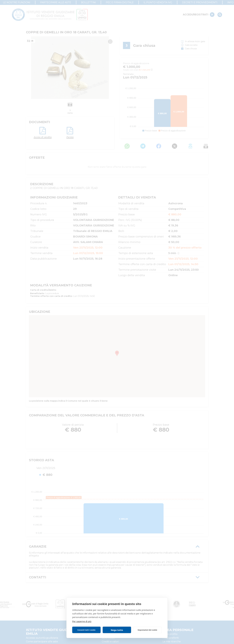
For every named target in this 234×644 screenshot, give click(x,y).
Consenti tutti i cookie (86, 630)
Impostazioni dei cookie (147, 630)
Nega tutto (117, 630)
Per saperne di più (82, 621)
